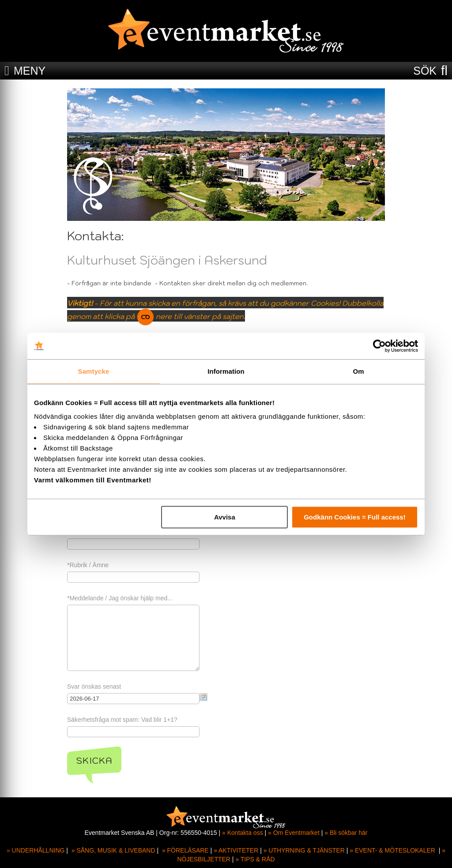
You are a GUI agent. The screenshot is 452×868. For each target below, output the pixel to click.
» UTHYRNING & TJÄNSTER (304, 850)
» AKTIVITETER (236, 850)
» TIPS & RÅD (255, 859)
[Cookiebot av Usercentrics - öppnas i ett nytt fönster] (379, 346)
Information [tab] (226, 371)
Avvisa (225, 517)
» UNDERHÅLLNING (36, 850)
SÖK (425, 71)
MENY (30, 71)
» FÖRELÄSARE (185, 850)
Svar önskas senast (94, 686)
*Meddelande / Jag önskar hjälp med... (120, 598)
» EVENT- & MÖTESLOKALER (392, 850)
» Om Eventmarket (294, 833)
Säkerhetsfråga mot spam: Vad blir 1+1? (122, 720)
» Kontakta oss (243, 833)
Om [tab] (358, 371)
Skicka (94, 761)
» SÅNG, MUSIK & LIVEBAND (113, 850)
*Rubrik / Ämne (88, 565)
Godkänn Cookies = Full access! (355, 517)
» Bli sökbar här (346, 833)
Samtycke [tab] (94, 371)
